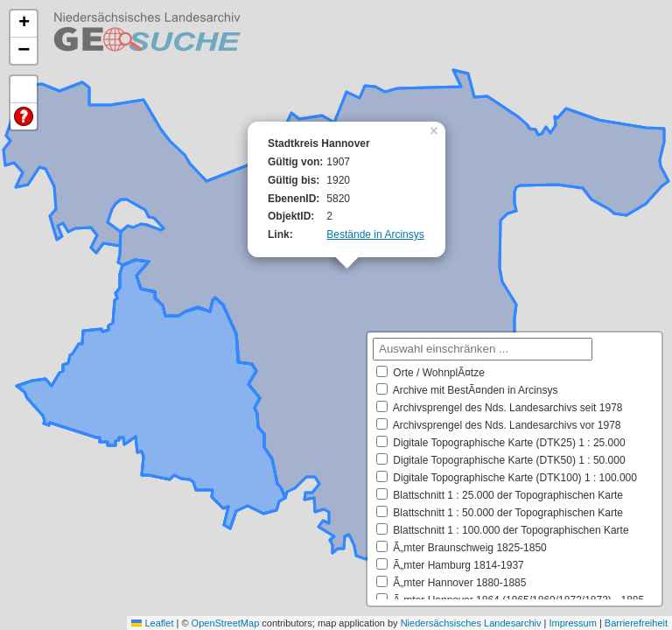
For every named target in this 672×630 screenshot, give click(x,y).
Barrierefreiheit (636, 623)
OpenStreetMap (226, 623)
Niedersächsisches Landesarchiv (471, 623)
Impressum (572, 623)
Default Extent (24, 90)
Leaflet (152, 623)
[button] (436, 129)
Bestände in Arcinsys (375, 234)
